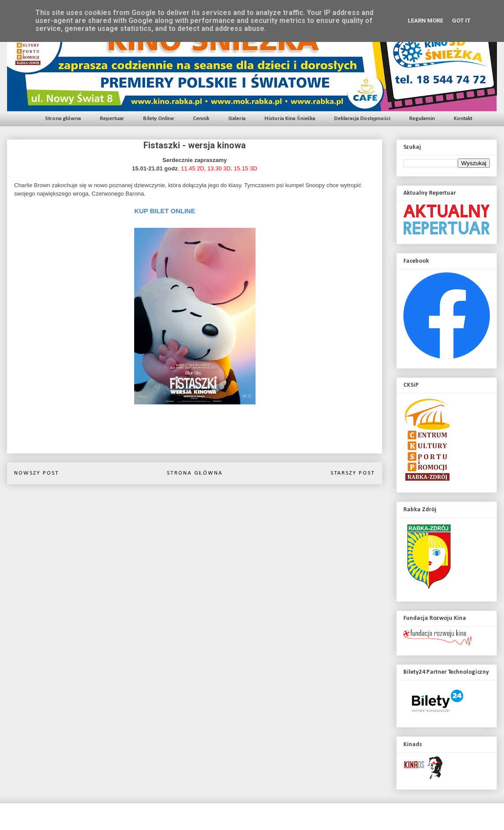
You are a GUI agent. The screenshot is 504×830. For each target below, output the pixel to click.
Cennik (201, 119)
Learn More (425, 21)
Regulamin (422, 119)
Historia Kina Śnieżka (290, 119)
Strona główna (63, 119)
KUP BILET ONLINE (165, 211)
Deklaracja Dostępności (362, 119)
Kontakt (463, 119)
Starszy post (353, 473)
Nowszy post (37, 473)
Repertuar (112, 119)
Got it (461, 21)
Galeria (237, 119)
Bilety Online (158, 119)
